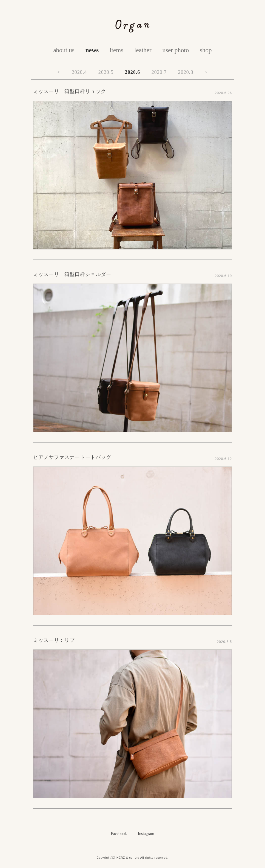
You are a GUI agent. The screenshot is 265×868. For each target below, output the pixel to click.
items (116, 50)
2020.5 (106, 72)
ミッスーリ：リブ (54, 640)
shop (206, 50)
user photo (176, 50)
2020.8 (186, 72)
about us (64, 50)
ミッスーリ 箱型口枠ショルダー (72, 274)
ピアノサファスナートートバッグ (72, 457)
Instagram (146, 834)
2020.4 (79, 72)
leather (143, 50)
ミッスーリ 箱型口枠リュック (70, 91)
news (92, 50)
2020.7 (159, 72)
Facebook (119, 834)
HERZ (121, 858)
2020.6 (133, 72)
